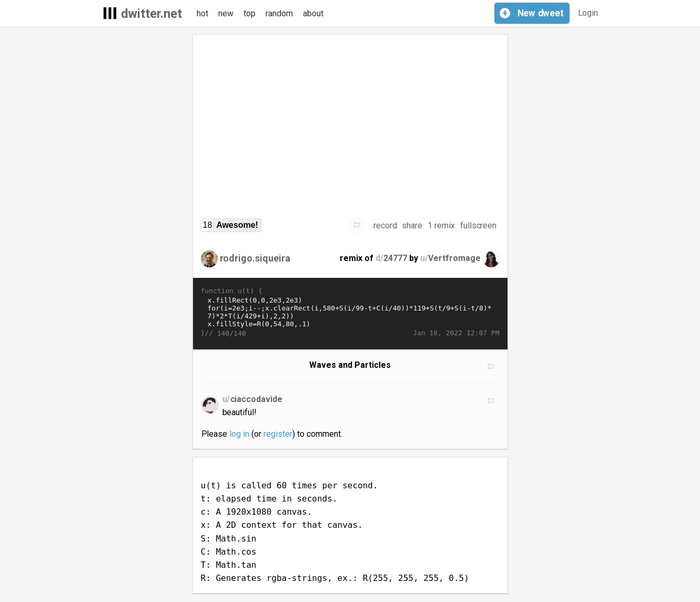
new (226, 13)
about (313, 13)
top (250, 13)
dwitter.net (152, 14)
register (278, 434)
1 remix (441, 225)
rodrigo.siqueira (255, 258)
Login (588, 13)
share (412, 225)
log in (239, 434)
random (279, 13)
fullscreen (479, 225)
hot (202, 13)
